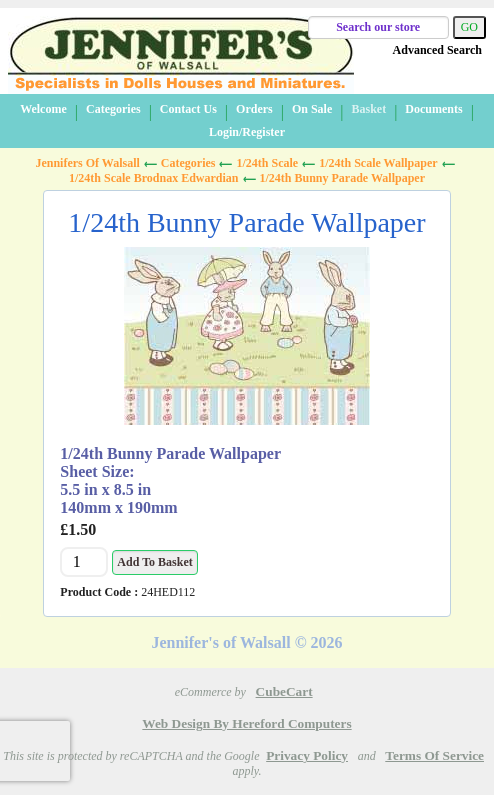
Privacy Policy (307, 755)
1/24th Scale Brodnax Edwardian (153, 178)
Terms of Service (434, 755)
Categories (113, 109)
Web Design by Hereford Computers (246, 723)
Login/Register (247, 132)
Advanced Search (437, 50)
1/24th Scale (267, 163)
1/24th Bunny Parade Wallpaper (342, 178)
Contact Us (188, 109)
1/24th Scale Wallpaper (378, 163)
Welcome (43, 109)
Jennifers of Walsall (87, 163)
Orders (254, 109)
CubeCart (284, 691)
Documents (433, 109)
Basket (368, 109)
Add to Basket (154, 562)
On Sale (312, 109)
